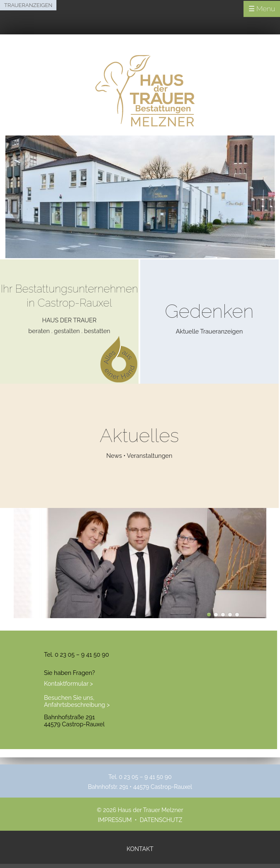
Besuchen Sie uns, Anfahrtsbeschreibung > (77, 701)
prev (5, 574)
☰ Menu (262, 9)
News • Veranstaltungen (139, 456)
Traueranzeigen (28, 5)
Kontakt (140, 849)
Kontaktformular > (68, 683)
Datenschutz (161, 820)
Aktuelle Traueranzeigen (209, 331)
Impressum (115, 820)
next (275, 574)
